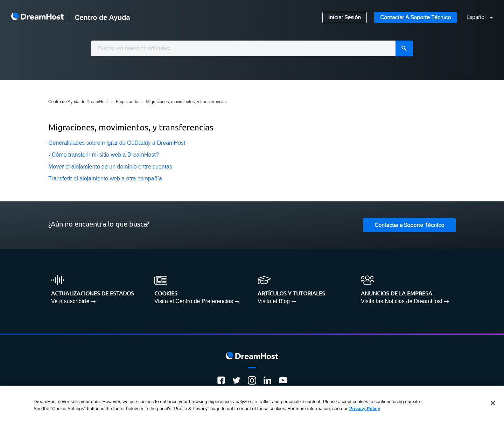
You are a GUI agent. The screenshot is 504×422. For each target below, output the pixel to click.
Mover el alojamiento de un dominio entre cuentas (110, 167)
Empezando (127, 102)
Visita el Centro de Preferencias (194, 301)
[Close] (493, 406)
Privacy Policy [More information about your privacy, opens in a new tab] (365, 411)
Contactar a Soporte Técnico (415, 18)
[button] (475, 18)
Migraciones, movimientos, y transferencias (187, 102)
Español (477, 17)
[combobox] (252, 48)
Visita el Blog (274, 301)
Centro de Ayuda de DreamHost (78, 102)
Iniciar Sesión (345, 18)
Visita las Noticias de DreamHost (402, 301)
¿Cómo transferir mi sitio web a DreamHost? (104, 155)
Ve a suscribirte (70, 301)
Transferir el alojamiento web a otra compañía (105, 178)
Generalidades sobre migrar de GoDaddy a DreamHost (117, 143)
